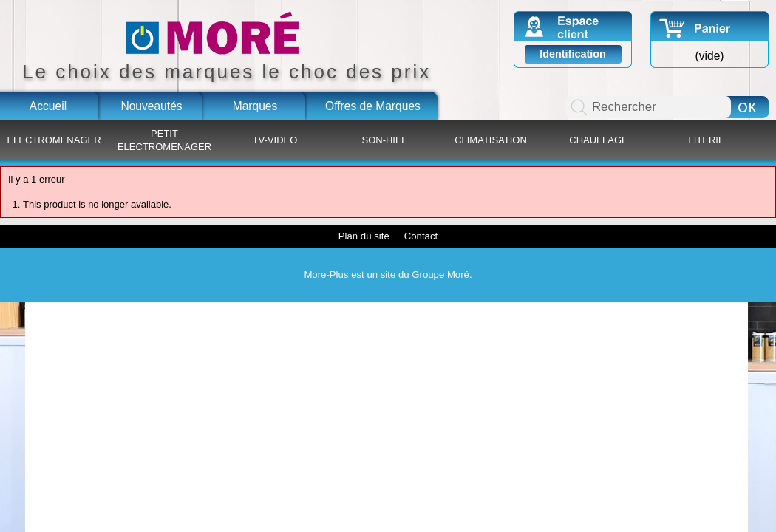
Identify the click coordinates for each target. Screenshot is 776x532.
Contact (421, 236)
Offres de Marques (373, 106)
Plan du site (364, 236)
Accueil (48, 106)
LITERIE (706, 140)
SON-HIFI (382, 140)
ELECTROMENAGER (54, 140)
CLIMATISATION (491, 140)
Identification (573, 54)
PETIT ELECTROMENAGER (164, 140)
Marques (255, 106)
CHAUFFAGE (598, 140)
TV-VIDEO (275, 140)
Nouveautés (151, 106)
